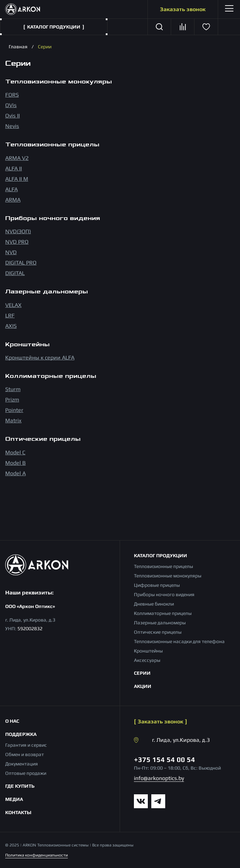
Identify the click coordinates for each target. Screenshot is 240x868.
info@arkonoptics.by (159, 778)
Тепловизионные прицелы (163, 566)
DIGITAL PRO (21, 263)
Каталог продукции (161, 555)
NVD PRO (17, 242)
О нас (12, 721)
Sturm (13, 389)
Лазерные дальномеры (160, 623)
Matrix (13, 420)
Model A (15, 473)
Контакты (18, 812)
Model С (15, 452)
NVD (11, 252)
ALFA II (14, 168)
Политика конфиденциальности (37, 855)
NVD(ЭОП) (18, 231)
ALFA (11, 189)
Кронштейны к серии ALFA (40, 358)
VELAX (13, 305)
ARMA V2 (17, 158)
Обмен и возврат (25, 754)
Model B (15, 463)
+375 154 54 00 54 (165, 759)
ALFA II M (17, 179)
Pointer (14, 410)
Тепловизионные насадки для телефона (179, 641)
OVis (11, 105)
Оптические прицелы (158, 632)
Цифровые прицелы (157, 585)
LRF (10, 315)
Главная (18, 47)
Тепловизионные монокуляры (168, 576)
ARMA (13, 200)
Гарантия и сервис (26, 745)
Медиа (14, 799)
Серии (142, 673)
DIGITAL (15, 273)
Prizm (12, 400)
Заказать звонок (183, 9)
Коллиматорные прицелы (163, 613)
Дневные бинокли (154, 604)
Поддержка (21, 734)
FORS (12, 95)
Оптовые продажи (26, 773)
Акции (143, 686)
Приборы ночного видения (164, 594)
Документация (22, 764)
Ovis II (13, 116)
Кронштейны (148, 651)
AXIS (11, 326)
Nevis (12, 126)
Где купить (20, 786)
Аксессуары (147, 660)
